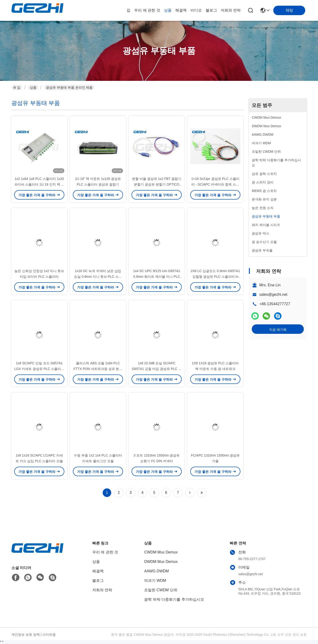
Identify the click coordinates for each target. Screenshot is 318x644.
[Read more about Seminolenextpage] (190, 493)
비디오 (196, 10)
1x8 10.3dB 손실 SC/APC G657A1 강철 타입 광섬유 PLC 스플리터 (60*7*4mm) (157, 369)
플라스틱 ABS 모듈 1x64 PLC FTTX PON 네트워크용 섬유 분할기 (98, 369)
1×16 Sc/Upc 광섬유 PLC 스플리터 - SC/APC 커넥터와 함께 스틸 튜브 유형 (215, 184)
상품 (168, 10)
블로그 (211, 10)
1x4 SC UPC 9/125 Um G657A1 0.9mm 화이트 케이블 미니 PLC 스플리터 (157, 277)
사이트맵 (49, 635)
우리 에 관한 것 (147, 10)
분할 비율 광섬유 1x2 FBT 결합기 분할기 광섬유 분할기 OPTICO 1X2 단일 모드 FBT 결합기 (157, 184)
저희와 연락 (231, 10)
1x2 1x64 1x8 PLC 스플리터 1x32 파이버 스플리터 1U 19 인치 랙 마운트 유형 (39, 184)
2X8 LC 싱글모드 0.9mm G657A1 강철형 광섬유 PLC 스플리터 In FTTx (215, 277)
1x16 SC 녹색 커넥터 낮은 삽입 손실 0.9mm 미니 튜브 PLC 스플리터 (98, 277)
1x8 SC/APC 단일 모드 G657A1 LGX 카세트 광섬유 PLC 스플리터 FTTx (39, 369)
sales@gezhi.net (273, 294)
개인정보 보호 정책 (26, 635)
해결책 (181, 10)
